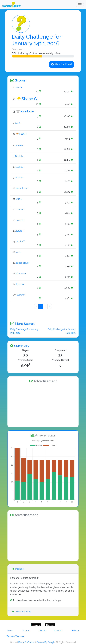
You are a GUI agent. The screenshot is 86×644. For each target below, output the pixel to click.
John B (19, 88)
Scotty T (21, 241)
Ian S (18, 123)
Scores (26, 631)
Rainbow (27, 111)
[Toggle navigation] (80, 5)
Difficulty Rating (21, 612)
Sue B (19, 199)
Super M (21, 295)
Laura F (20, 231)
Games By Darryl (45, 642)
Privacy (76, 631)
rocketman (22, 188)
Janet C (20, 210)
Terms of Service (15, 636)
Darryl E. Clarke (26, 642)
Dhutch (19, 156)
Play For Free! (61, 64)
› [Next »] (50, 306)
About (42, 631)
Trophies (18, 569)
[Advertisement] (43, 405)
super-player (23, 263)
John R (20, 220)
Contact (58, 631)
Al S (18, 252)
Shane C (29, 99)
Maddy (19, 178)
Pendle (19, 146)
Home (10, 631)
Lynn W (20, 284)
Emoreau (21, 273)
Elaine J (19, 167)
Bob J (23, 134)
